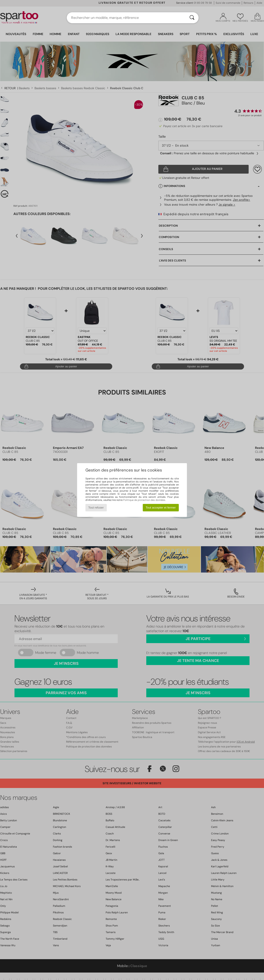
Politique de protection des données (144, 500)
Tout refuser (96, 508)
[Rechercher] (192, 18)
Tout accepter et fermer (161, 508)
